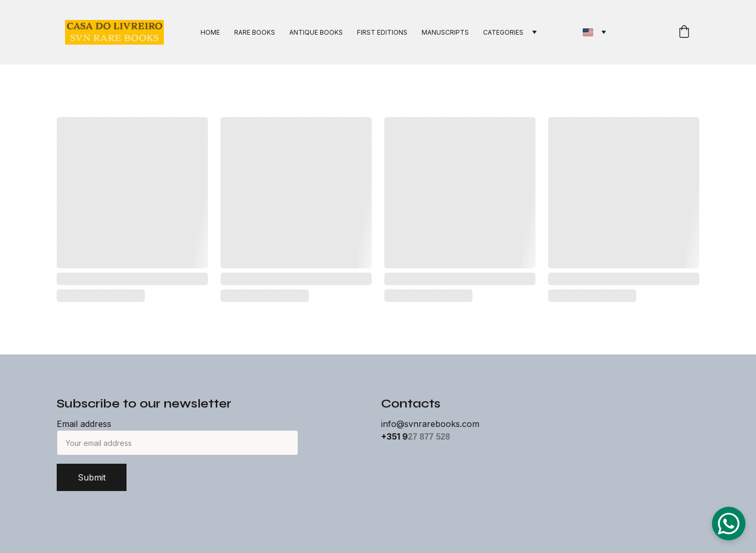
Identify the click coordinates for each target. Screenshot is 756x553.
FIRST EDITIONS (382, 32)
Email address (84, 424)
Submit (92, 477)
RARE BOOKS (255, 32)
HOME (210, 32)
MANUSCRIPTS (445, 32)
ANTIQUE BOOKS (316, 32)
